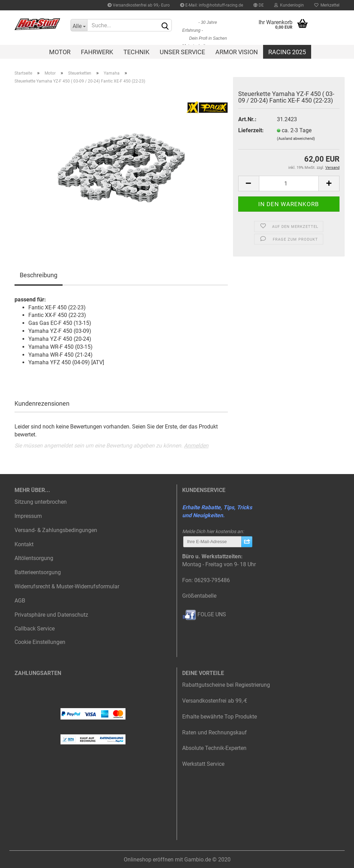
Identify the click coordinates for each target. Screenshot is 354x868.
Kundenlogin (289, 5)
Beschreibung (39, 275)
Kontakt (24, 544)
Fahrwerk (97, 52)
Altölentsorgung (34, 558)
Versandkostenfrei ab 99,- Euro (139, 5)
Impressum (28, 516)
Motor (60, 52)
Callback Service (35, 629)
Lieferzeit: (251, 130)
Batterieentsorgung (38, 572)
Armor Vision (237, 52)
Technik (136, 52)
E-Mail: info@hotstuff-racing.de (212, 5)
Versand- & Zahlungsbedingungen (56, 530)
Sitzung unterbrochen (41, 502)
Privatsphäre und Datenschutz (51, 615)
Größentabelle (199, 596)
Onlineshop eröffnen (149, 860)
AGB (20, 601)
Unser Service (182, 52)
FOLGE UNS (204, 614)
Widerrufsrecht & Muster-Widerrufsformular (67, 586)
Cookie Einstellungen (40, 642)
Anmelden (196, 446)
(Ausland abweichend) (296, 139)
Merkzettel (327, 5)
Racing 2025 (287, 52)
